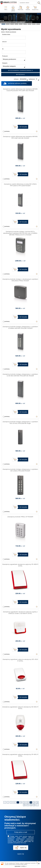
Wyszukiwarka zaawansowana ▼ (20, 70)
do (3, 49)
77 (28, 805)
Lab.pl (23, 866)
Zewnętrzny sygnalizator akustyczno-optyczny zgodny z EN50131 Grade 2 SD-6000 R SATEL (20, 613)
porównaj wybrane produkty (17, 83)
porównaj (6, 131)
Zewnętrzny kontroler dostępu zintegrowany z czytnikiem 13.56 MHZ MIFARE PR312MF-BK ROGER (20, 375)
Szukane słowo (6, 34)
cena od (4, 42)
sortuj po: (21, 79)
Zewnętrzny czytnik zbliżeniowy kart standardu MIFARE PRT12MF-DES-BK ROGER (20, 137)
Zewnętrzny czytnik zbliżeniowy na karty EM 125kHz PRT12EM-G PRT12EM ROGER (20, 185)
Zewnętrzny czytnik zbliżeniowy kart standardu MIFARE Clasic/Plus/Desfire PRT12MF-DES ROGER (20, 90)
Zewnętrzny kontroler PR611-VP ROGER (20, 517)
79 (34, 805)
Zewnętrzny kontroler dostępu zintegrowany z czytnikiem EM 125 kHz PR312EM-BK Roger (20, 422)
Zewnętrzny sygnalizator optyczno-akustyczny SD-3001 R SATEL (20, 708)
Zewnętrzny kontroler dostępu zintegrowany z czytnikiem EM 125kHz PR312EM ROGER (20, 470)
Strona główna (13, 10)
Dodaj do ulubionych (37, 131)
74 (34, 802)
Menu (6, 10)
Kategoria (5, 63)
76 (24, 805)
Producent (5, 56)
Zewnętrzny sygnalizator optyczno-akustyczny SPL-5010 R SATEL (20, 660)
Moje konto (21, 10)
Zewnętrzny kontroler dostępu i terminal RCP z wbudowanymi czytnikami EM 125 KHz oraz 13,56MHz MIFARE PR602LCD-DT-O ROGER (20, 233)
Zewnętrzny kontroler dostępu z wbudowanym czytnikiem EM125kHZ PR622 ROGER (20, 280)
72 (28, 802)
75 (37, 802)
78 (31, 805)
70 (21, 802)
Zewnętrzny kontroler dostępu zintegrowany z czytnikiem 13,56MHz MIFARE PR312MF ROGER (20, 327)
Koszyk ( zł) (35, 10)
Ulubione (28, 10)
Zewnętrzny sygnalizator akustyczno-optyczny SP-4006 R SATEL (20, 565)
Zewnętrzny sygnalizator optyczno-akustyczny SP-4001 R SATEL (20, 755)
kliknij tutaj (27, 841)
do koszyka (23, 127)
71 (24, 802)
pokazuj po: (34, 79)
